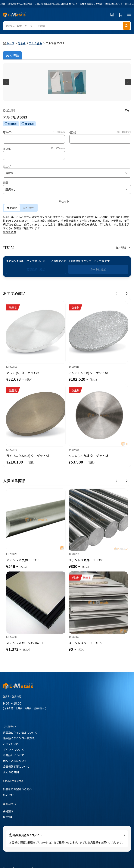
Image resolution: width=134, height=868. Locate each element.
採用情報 (8, 817)
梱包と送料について (15, 761)
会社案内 (8, 811)
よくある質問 (11, 772)
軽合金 (22, 43)
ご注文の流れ (11, 744)
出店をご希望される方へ (17, 789)
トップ (10, 43)
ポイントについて (14, 749)
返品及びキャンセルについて (20, 732)
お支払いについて (14, 755)
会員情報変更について (16, 766)
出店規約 (8, 795)
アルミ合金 (36, 43)
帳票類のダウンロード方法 (19, 738)
